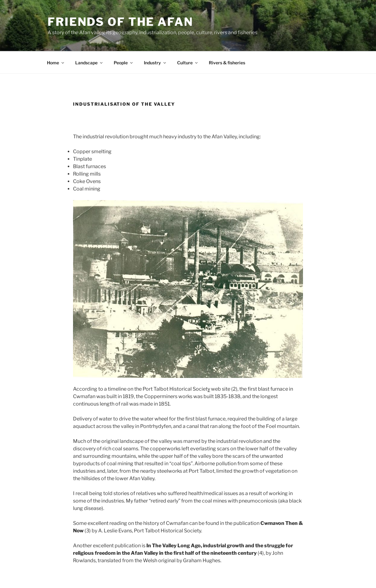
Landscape (89, 63)
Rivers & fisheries (227, 63)
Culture (188, 63)
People (124, 63)
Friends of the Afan (120, 22)
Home (56, 63)
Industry (155, 63)
